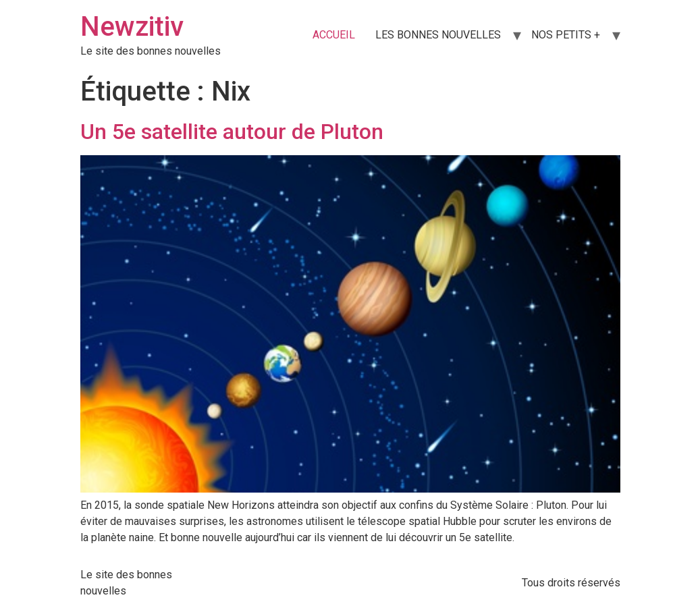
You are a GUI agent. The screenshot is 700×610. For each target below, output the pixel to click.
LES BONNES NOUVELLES (438, 35)
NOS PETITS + (566, 35)
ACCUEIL (334, 35)
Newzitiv (132, 27)
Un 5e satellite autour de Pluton (232, 132)
